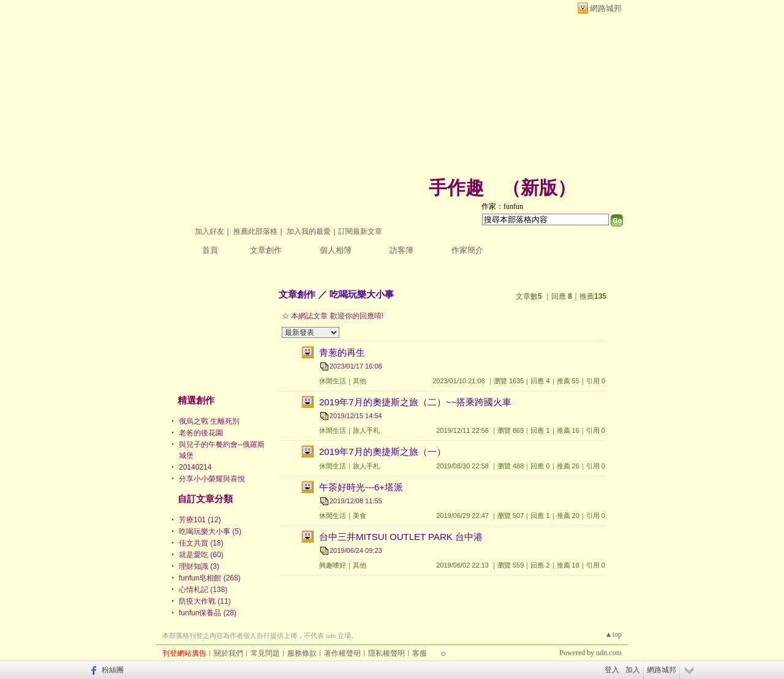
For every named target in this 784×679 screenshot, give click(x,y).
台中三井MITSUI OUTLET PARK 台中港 (401, 537)
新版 (539, 188)
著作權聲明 (342, 653)
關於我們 (228, 653)
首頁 (210, 250)
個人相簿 (336, 250)
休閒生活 (333, 381)
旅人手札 (366, 430)
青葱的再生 (342, 352)
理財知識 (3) (199, 566)
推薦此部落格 (255, 231)
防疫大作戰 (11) (205, 601)
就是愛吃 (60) (201, 555)
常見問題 (265, 653)
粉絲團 (113, 670)
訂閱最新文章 (360, 231)
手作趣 (456, 188)
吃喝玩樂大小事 (362, 294)
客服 (420, 653)
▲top (613, 634)
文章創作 (266, 250)
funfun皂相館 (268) (210, 578)
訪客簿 (401, 250)
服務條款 (302, 653)
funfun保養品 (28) (208, 613)
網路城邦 (606, 8)
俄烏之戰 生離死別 (209, 421)
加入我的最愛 (309, 231)
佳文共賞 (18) (201, 543)
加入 (633, 670)
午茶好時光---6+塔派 (361, 487)
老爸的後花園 (201, 433)
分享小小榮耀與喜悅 (212, 479)
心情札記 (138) (203, 590)
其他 (360, 381)
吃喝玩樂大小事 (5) (210, 531)
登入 (612, 670)
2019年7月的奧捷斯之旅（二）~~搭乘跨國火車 (415, 402)
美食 (360, 516)
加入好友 (209, 231)
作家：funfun (502, 206)
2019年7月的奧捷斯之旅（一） (383, 452)
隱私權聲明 (386, 653)
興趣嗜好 (333, 565)
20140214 (195, 467)
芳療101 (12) (200, 520)
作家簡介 (467, 250)
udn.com (609, 653)
